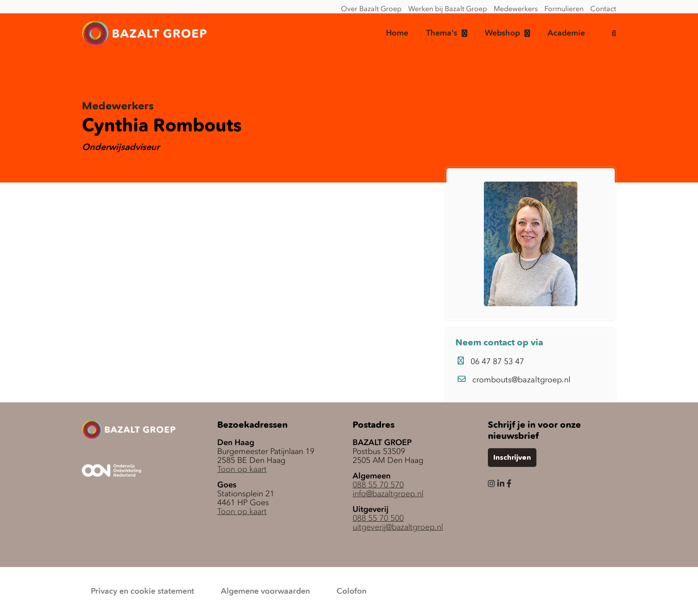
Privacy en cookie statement (142, 592)
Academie (566, 33)
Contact (603, 8)
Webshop (502, 33)
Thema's (442, 33)
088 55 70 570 (378, 485)
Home (397, 33)
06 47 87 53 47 (491, 361)
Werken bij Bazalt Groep (448, 8)
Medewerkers (516, 8)
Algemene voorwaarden (265, 592)
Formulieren (564, 8)
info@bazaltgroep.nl (388, 494)
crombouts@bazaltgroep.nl (514, 380)
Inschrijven (512, 458)
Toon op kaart (242, 469)
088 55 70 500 (378, 518)
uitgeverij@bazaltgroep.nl (398, 527)
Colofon (351, 592)
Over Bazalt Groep (371, 8)
